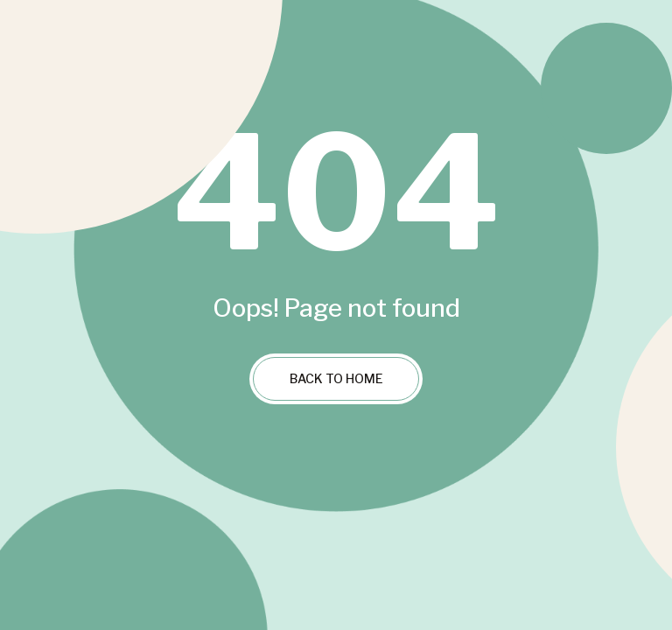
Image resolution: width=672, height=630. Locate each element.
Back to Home (336, 378)
